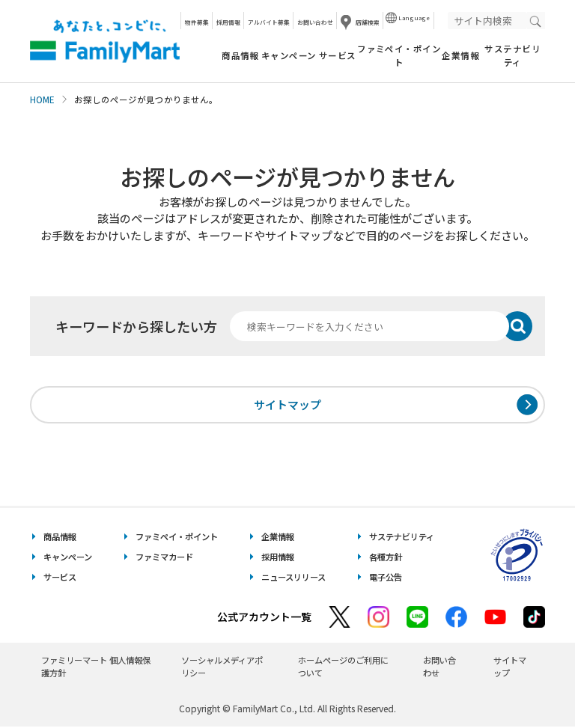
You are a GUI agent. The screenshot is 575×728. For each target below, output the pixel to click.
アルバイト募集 (269, 22)
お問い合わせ (315, 22)
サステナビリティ (512, 55)
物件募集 (197, 22)
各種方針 (386, 559)
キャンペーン (289, 55)
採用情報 (228, 22)
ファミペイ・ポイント (399, 55)
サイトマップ (287, 405)
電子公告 (386, 579)
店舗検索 (368, 22)
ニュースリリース (293, 579)
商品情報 (240, 55)
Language (414, 18)
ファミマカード (164, 559)
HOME (42, 100)
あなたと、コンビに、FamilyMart (105, 41)
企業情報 (460, 55)
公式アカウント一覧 (264, 619)
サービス (338, 55)
